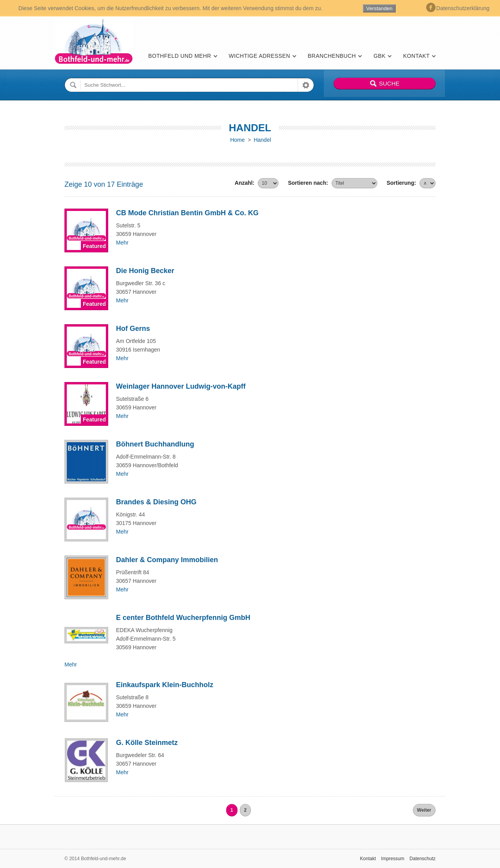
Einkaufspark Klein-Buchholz (165, 685)
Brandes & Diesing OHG (156, 502)
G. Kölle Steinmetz (147, 743)
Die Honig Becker (145, 271)
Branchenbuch (332, 56)
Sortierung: (401, 183)
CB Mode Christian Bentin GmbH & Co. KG (187, 213)
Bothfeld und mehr (179, 56)
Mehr (122, 243)
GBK (379, 56)
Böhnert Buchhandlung (155, 444)
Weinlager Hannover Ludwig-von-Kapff (181, 386)
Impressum (393, 859)
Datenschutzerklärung (463, 8)
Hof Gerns (133, 329)
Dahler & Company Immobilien (167, 560)
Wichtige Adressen (260, 56)
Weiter (424, 810)
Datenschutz (422, 859)
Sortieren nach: (308, 183)
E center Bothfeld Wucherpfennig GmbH (183, 618)
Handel (262, 140)
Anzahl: (245, 183)
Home (237, 140)
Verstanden (379, 8)
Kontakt (416, 56)
